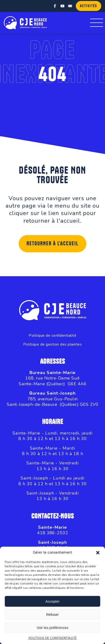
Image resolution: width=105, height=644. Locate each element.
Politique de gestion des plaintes (53, 344)
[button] (98, 553)
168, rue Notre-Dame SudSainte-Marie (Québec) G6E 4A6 (52, 381)
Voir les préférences (52, 628)
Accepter (52, 601)
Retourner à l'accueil (52, 244)
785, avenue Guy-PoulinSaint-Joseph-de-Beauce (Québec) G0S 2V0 (52, 402)
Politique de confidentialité (52, 336)
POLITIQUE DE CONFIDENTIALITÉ (53, 638)
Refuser (52, 614)
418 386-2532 (52, 533)
